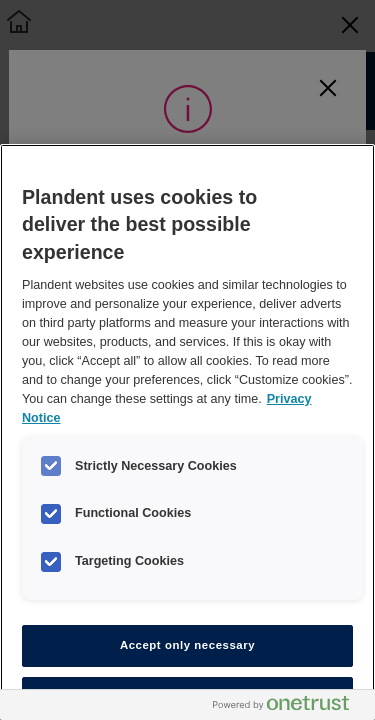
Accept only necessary (187, 645)
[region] (187, 432)
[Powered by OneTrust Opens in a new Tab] (289, 707)
